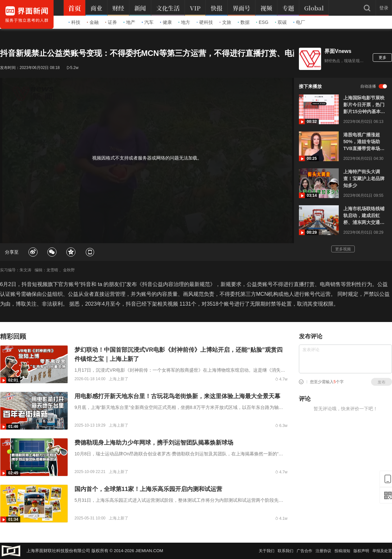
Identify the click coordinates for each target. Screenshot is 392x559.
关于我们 (267, 551)
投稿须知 (342, 551)
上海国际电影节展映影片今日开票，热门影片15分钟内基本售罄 (364, 105)
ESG (262, 22)
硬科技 (205, 22)
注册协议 (323, 551)
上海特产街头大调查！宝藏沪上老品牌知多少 (364, 178)
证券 (111, 22)
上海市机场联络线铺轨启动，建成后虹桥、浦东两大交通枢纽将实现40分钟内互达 (364, 216)
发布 (382, 382)
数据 (244, 22)
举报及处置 (382, 551)
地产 (129, 22)
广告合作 (304, 551)
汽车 (148, 22)
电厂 (299, 22)
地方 (184, 22)
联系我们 (286, 551)
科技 (74, 22)
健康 (166, 22)
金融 (93, 22)
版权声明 (361, 551)
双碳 (281, 22)
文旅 (225, 22)
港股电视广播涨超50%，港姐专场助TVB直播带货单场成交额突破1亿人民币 (364, 142)
